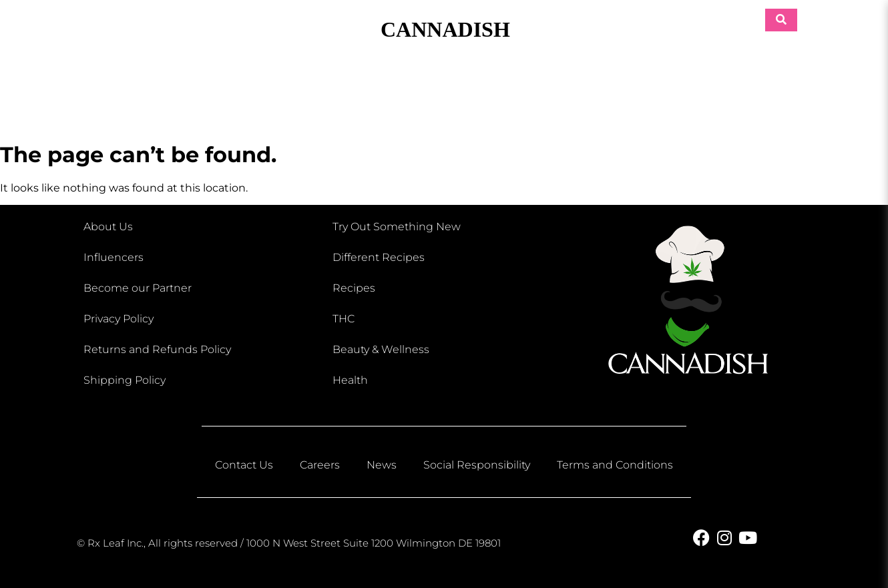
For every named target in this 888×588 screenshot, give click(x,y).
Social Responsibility (477, 465)
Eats (463, 95)
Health (350, 380)
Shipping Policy (125, 380)
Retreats (738, 95)
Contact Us (244, 465)
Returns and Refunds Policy (157, 349)
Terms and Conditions (615, 465)
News (382, 465)
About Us (108, 227)
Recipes (354, 288)
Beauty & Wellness (330, 95)
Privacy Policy (119, 319)
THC (344, 319)
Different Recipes (379, 257)
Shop (193, 95)
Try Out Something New (397, 227)
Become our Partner (138, 288)
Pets (598, 95)
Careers (320, 465)
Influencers (114, 257)
